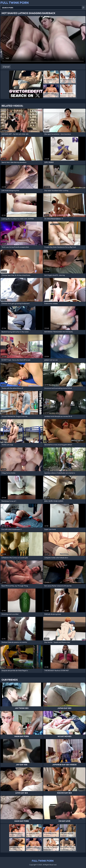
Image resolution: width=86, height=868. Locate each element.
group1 (7, 67)
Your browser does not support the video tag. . (43, 40)
